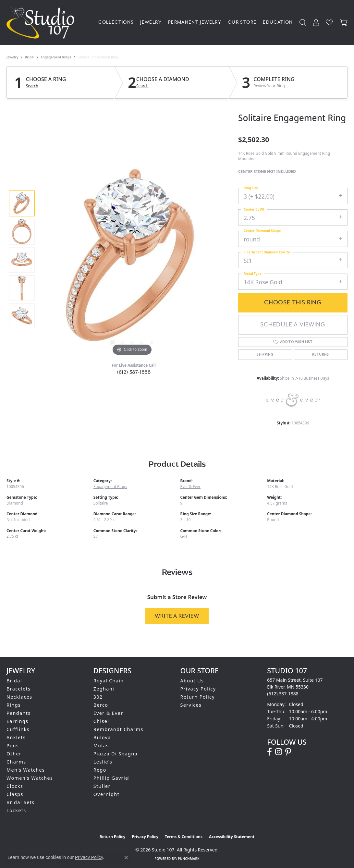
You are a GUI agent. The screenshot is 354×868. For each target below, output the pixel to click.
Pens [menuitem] (13, 746)
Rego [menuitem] (100, 770)
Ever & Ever (191, 486)
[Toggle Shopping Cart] (344, 23)
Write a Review (177, 616)
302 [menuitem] (98, 697)
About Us (192, 681)
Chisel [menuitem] (101, 721)
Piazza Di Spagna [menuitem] (116, 754)
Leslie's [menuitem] (103, 762)
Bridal (30, 57)
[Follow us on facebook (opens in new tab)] (269, 752)
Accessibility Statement (232, 837)
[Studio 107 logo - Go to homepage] (42, 23)
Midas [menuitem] (101, 746)
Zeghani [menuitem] (104, 689)
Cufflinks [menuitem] (18, 729)
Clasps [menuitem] (15, 794)
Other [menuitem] (14, 754)
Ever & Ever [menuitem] (108, 713)
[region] (132, 260)
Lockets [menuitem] (16, 810)
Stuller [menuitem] (102, 786)
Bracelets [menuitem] (18, 689)
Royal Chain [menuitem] (109, 681)
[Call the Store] (283, 694)
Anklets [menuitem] (16, 737)
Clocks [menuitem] (15, 786)
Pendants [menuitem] (19, 713)
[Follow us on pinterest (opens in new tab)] (288, 752)
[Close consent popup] (126, 858)
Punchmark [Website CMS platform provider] (189, 859)
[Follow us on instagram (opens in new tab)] (279, 752)
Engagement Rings (56, 57)
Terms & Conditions (184, 837)
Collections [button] (116, 22)
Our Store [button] (242, 22)
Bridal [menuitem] (14, 681)
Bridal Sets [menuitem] (20, 802)
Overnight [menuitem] (106, 794)
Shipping (265, 355)
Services (191, 705)
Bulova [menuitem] (102, 737)
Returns (321, 355)
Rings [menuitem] (14, 705)
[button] (303, 23)
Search (32, 86)
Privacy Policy (198, 689)
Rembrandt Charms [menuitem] (118, 729)
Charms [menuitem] (16, 762)
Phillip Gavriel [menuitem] (112, 778)
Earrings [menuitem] (17, 721)
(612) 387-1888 (134, 372)
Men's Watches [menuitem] (26, 770)
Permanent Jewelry (195, 22)
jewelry (12, 57)
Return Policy (198, 697)
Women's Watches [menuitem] (30, 778)
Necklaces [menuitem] (19, 697)
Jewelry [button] (151, 22)
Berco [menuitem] (101, 705)
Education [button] (278, 22)
